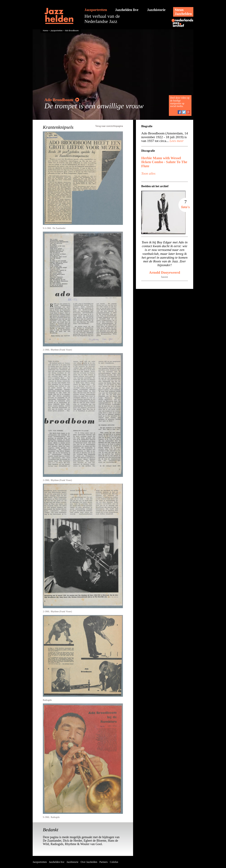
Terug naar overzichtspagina (109, 126)
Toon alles (148, 173)
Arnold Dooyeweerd (165, 273)
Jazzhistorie (156, 10)
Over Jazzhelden (89, 862)
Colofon (114, 862)
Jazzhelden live (127, 10)
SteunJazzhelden (183, 12)
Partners (104, 862)
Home (45, 31)
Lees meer (176, 141)
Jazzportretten (96, 10)
